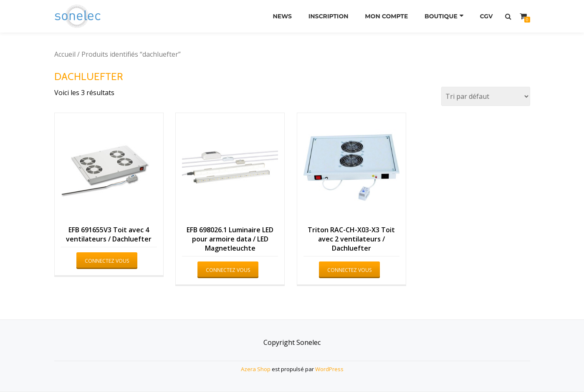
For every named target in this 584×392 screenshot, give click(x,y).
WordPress (329, 369)
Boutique (441, 16)
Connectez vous (107, 261)
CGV (487, 16)
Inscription (329, 16)
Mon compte (386, 16)
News (282, 16)
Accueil (65, 54)
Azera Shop (256, 369)
